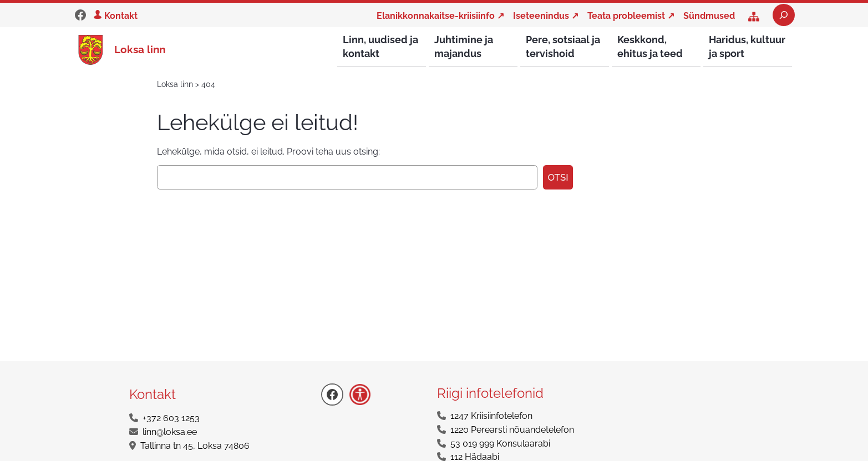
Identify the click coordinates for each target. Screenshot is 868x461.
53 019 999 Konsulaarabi (500, 444)
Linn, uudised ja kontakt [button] (380, 47)
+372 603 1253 (171, 419)
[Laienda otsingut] (784, 15)
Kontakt (121, 16)
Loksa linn (140, 49)
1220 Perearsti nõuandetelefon (512, 430)
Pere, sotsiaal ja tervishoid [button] (563, 47)
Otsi (558, 178)
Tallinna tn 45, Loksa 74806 (195, 446)
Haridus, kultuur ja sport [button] (747, 47)
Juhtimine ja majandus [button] (464, 47)
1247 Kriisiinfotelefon (491, 416)
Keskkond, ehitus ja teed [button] (650, 47)
